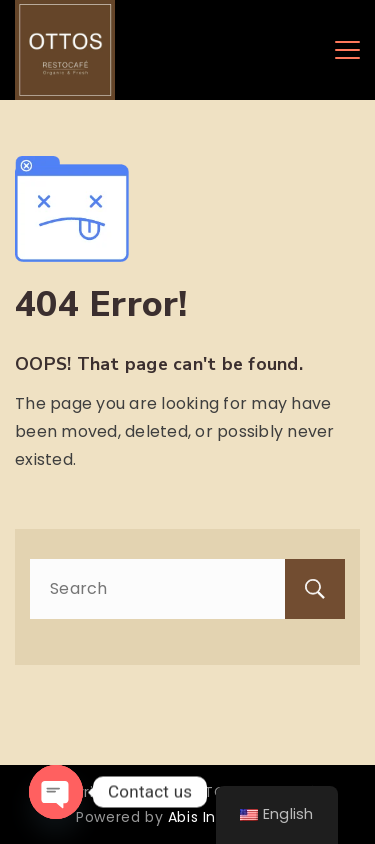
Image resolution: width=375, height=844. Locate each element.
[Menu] (347, 50)
